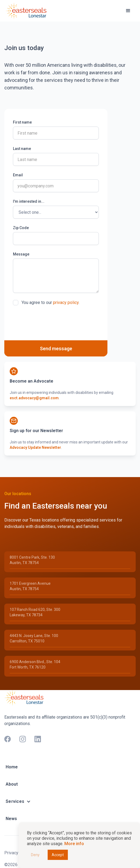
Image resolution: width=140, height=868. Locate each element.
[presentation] (54, 323)
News (11, 819)
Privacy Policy (18, 853)
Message (21, 254)
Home (12, 767)
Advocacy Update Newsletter (35, 447)
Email (18, 175)
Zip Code (21, 228)
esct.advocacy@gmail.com (34, 398)
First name (22, 122)
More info (74, 844)
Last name (22, 149)
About (12, 784)
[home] (27, 11)
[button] (128, 11)
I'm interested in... (29, 201)
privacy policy (66, 302)
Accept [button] (58, 855)
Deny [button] (35, 855)
